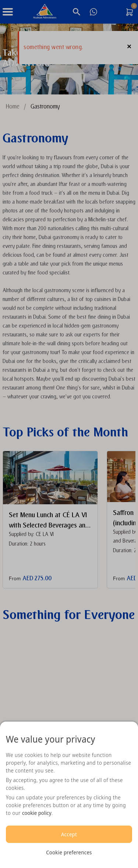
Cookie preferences (69, 852)
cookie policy (37, 813)
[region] (69, 795)
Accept (69, 834)
